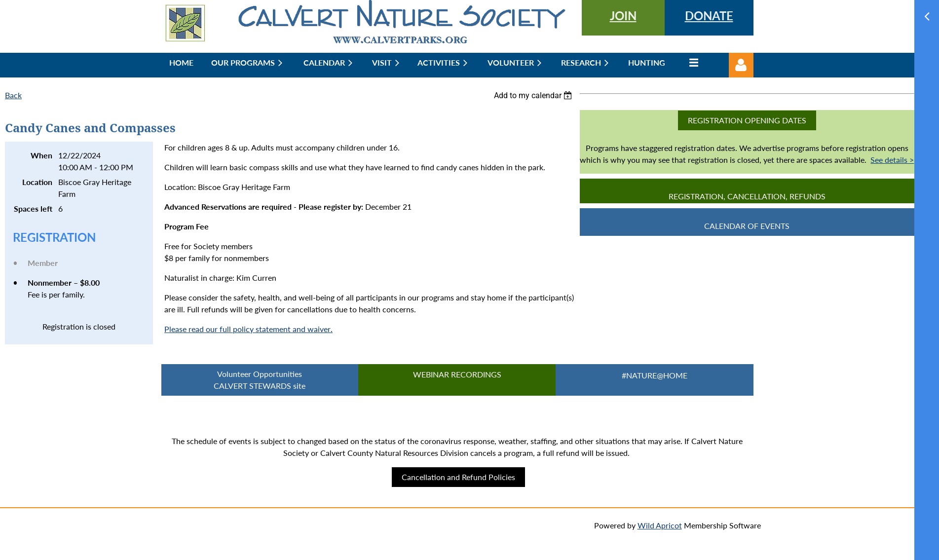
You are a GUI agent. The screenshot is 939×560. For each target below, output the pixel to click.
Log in (741, 65)
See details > (892, 160)
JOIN (623, 16)
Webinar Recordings (457, 374)
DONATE (709, 16)
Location (37, 182)
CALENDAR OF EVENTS (747, 226)
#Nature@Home (655, 375)
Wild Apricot (660, 525)
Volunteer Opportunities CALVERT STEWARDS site (260, 380)
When (41, 155)
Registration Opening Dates (747, 120)
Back (13, 95)
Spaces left (33, 208)
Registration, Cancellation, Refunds (747, 196)
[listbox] (534, 95)
